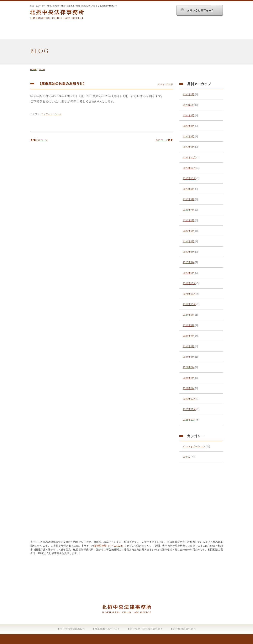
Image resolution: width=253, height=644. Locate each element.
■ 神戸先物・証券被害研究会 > (145, 629)
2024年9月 (189, 315)
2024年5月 (189, 346)
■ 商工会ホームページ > (106, 629)
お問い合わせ (207, 32)
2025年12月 (189, 157)
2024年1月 (189, 388)
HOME (46, 32)
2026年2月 (189, 136)
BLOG (42, 69)
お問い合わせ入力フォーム (183, 523)
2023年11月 (189, 409)
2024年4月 (189, 357)
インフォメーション (51, 114)
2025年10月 (189, 178)
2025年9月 (189, 189)
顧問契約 (143, 32)
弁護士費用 (175, 32)
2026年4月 (189, 115)
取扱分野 (111, 32)
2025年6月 (189, 220)
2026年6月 (189, 94)
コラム (187, 457)
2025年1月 (189, 273)
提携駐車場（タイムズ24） (109, 546)
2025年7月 (189, 210)
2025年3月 (189, 252)
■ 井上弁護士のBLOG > (71, 629)
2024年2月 (189, 378)
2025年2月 (189, 262)
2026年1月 (189, 147)
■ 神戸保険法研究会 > (183, 629)
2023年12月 (189, 399)
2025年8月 (189, 199)
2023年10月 (189, 420)
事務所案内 (78, 32)
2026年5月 (189, 105)
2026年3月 (189, 126)
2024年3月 (189, 367)
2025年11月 (189, 168)
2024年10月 (189, 304)
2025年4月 (189, 241)
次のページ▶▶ (164, 140)
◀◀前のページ (39, 140)
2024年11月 (189, 294)
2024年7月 (189, 336)
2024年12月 (189, 283)
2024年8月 (189, 325)
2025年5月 (189, 231)
